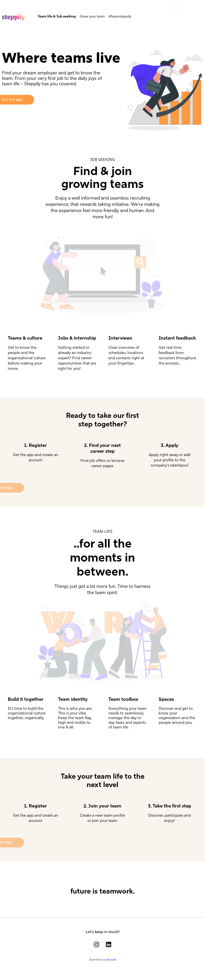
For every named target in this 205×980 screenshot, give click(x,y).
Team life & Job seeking (57, 15)
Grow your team (92, 15)
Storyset (111, 960)
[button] (151, 10)
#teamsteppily (120, 15)
